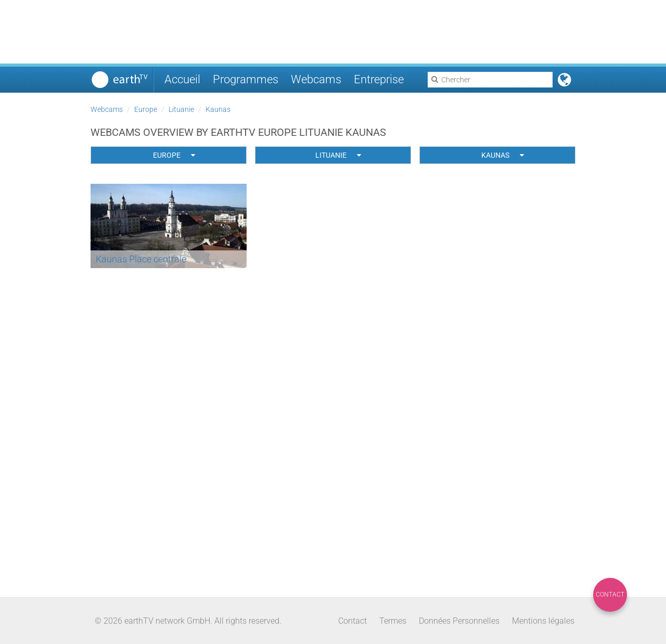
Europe (146, 109)
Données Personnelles (459, 621)
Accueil (182, 79)
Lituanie (181, 109)
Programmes (246, 79)
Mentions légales (543, 621)
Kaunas (218, 109)
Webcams (316, 79)
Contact (610, 595)
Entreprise (379, 79)
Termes (393, 621)
